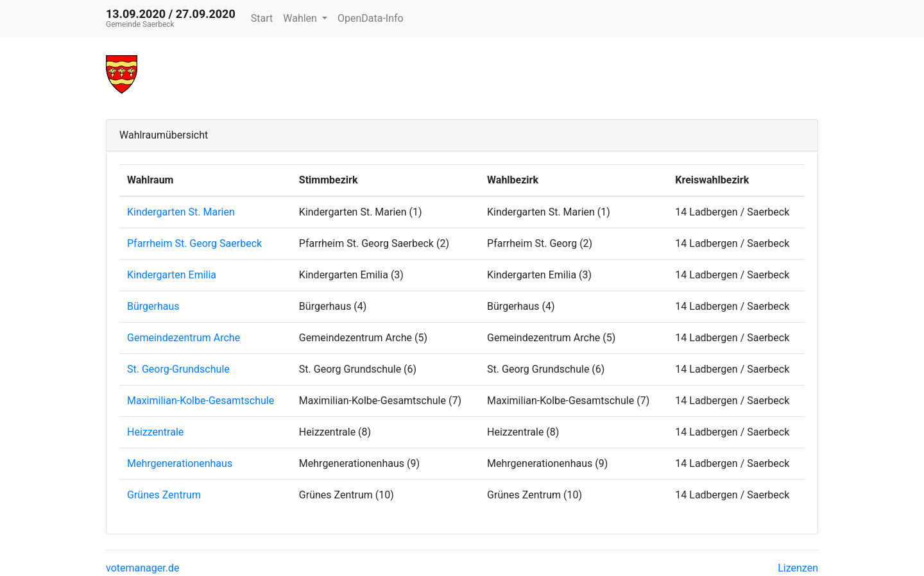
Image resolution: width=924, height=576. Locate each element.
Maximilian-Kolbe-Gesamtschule (201, 401)
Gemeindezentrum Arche (184, 338)
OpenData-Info (371, 18)
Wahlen (301, 18)
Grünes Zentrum (164, 495)
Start (262, 18)
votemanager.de (142, 568)
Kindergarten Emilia (172, 275)
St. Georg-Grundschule (178, 369)
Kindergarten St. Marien (181, 212)
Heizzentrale (155, 432)
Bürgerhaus (153, 306)
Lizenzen (798, 568)
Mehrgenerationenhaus (180, 463)
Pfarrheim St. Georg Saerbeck (194, 243)
